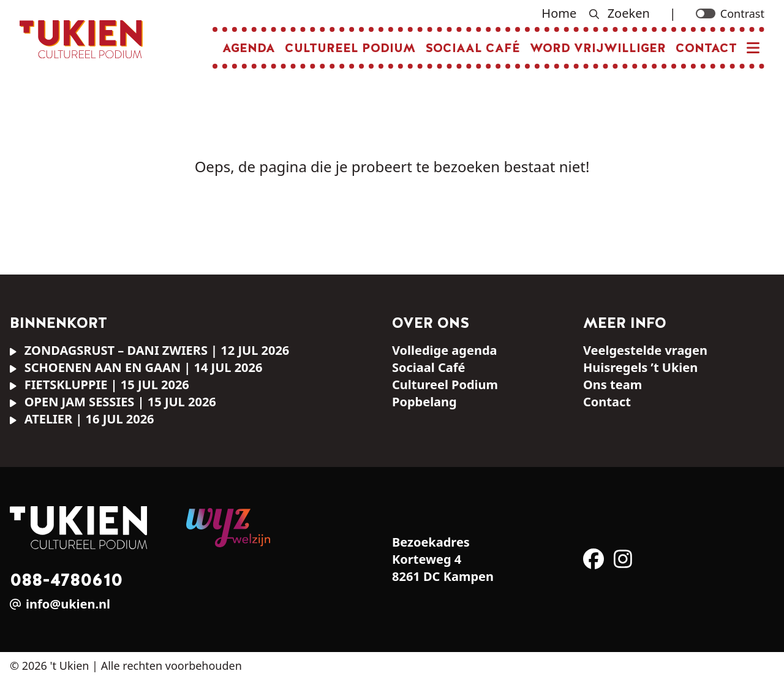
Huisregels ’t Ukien (640, 367)
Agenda (249, 48)
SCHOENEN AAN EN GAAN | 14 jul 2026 (136, 367)
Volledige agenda (445, 350)
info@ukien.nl (68, 604)
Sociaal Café (473, 48)
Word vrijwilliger (598, 48)
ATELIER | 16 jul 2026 (82, 419)
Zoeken (619, 13)
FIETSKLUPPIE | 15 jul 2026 (100, 385)
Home (559, 13)
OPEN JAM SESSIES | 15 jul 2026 (113, 402)
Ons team (612, 385)
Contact (706, 48)
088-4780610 (66, 579)
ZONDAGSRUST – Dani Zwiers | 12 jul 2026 (149, 350)
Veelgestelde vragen (645, 350)
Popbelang (424, 402)
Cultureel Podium (350, 48)
